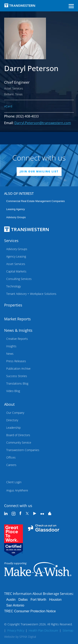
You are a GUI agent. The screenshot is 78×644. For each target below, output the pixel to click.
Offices (11, 457)
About (9, 404)
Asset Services (16, 264)
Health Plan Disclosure (43, 630)
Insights (11, 346)
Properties (13, 305)
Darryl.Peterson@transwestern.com (43, 123)
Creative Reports (17, 339)
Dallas (23, 600)
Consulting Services (19, 279)
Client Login (14, 482)
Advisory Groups (16, 217)
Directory (12, 420)
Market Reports (17, 319)
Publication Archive (18, 369)
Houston (55, 600)
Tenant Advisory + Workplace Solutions (31, 294)
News (10, 354)
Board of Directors (18, 435)
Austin (11, 600)
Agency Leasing (16, 256)
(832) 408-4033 (27, 116)
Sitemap (68, 630)
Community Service (19, 442)
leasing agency (15, 209)
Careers (11, 465)
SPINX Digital (28, 637)
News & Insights (18, 330)
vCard (8, 106)
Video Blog (13, 391)
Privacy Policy (16, 630)
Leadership (13, 428)
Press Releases (16, 361)
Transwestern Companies (23, 450)
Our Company (15, 413)
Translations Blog (17, 383)
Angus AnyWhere (17, 490)
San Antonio (15, 605)
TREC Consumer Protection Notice (30, 611)
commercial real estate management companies (35, 201)
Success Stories (17, 376)
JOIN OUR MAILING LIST (39, 171)
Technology (14, 286)
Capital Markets (16, 271)
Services (11, 241)
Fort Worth (38, 600)
